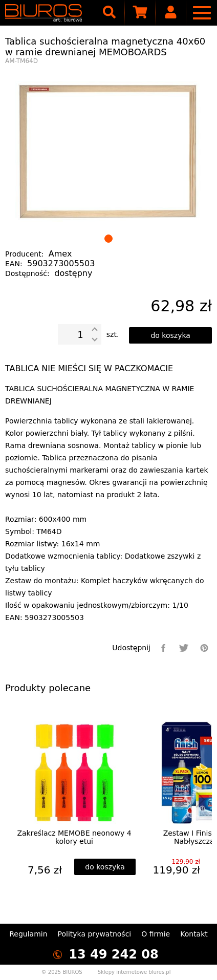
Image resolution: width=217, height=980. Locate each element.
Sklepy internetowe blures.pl (134, 972)
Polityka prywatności (95, 934)
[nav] (202, 13)
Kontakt (194, 934)
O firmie (156, 934)
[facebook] (163, 648)
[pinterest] (204, 648)
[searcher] (110, 13)
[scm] (140, 13)
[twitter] (184, 648)
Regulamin (28, 934)
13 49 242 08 (113, 954)
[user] (171, 13)
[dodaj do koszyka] (170, 335)
